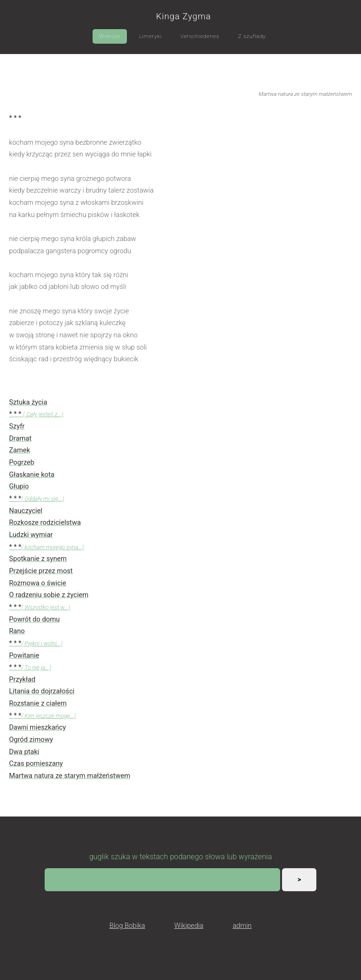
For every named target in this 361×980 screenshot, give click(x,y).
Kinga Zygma (184, 16)
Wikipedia (189, 926)
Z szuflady (252, 36)
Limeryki (150, 36)
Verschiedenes (200, 36)
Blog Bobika (127, 926)
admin (242, 926)
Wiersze (110, 36)
